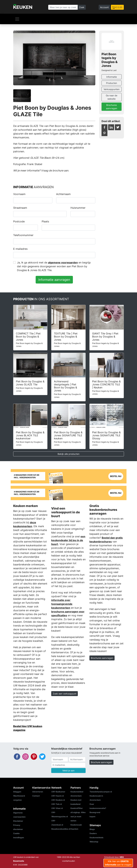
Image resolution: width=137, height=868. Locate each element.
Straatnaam (20, 208)
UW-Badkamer (58, 792)
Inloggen (17, 792)
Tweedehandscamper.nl (101, 792)
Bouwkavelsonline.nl (61, 829)
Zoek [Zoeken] (82, 7)
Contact (36, 796)
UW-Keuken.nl (58, 800)
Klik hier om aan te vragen (118, 863)
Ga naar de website (112, 97)
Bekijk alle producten (68, 454)
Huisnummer (78, 208)
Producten (112, 83)
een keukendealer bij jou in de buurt (68, 540)
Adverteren (38, 792)
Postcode (19, 221)
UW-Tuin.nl (57, 804)
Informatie (112, 77)
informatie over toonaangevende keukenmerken (62, 604)
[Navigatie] (17, 19)
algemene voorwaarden (63, 262)
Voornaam (19, 194)
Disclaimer (18, 821)
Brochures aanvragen (112, 107)
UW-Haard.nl (58, 796)
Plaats (45, 221)
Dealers (93, 833)
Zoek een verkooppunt (65, 694)
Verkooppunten (112, 89)
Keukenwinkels (97, 838)
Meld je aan (68, 771)
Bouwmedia (19, 861)
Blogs (92, 829)
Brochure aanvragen (101, 762)
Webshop (94, 842)
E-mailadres (20, 249)
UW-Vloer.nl (57, 808)
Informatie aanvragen (54, 280)
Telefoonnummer (23, 235)
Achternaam (63, 194)
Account (104, 7)
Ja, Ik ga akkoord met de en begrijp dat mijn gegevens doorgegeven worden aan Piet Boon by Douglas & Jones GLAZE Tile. (54, 266)
